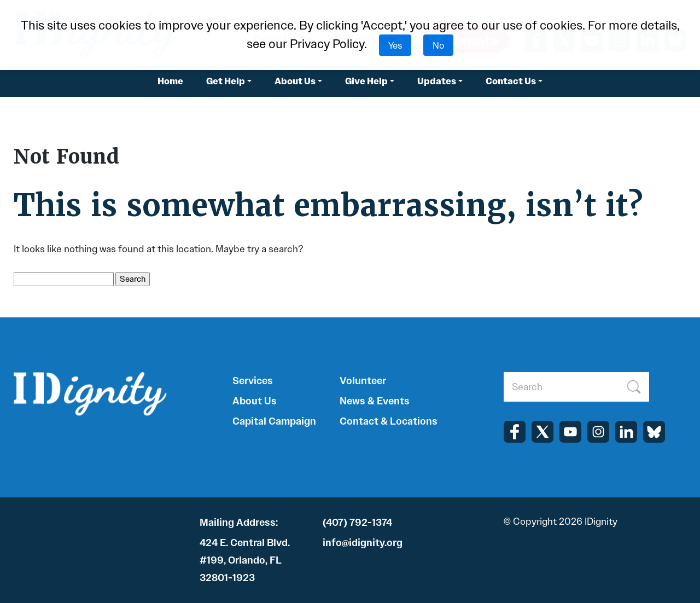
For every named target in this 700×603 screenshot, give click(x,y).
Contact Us (511, 81)
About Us (295, 81)
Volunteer (363, 381)
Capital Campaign (274, 421)
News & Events (375, 401)
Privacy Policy (327, 44)
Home (170, 81)
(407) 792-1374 (357, 523)
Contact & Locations (389, 421)
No (438, 45)
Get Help (226, 81)
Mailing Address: (239, 523)
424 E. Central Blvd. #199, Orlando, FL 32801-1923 (245, 560)
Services (253, 381)
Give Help (366, 81)
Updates (437, 81)
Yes (395, 45)
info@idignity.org (363, 543)
